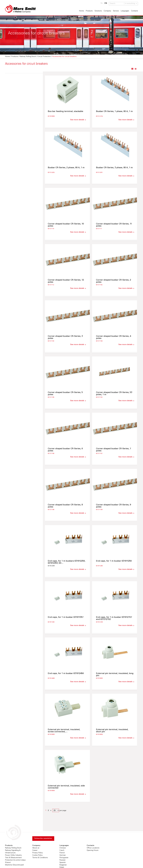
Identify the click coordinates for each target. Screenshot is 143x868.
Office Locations (93, 848)
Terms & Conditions (40, 858)
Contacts (135, 11)
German (63, 855)
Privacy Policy (38, 853)
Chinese (63, 848)
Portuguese (64, 858)
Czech (62, 851)
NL (102, 3)
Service (116, 11)
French (62, 853)
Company (107, 11)
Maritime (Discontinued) (14, 865)
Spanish (63, 863)
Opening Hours (93, 851)
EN (106, 3)
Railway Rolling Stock (13, 848)
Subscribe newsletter (43, 839)
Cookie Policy (37, 855)
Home (81, 11)
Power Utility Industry (13, 855)
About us (36, 848)
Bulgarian (63, 865)
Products (89, 11)
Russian (62, 860)
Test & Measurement (13, 858)
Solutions (98, 11)
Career (35, 851)
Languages (125, 11)
